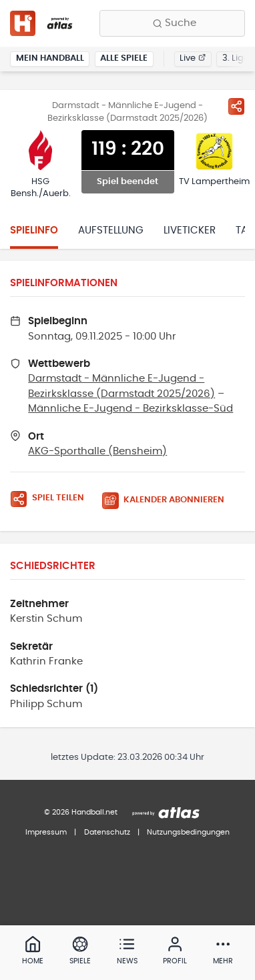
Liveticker (190, 230)
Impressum (46, 832)
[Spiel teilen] (236, 106)
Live (193, 58)
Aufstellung (111, 230)
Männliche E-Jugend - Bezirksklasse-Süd (131, 409)
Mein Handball (50, 58)
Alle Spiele (124, 58)
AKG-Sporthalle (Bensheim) (97, 451)
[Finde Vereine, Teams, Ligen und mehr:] (172, 23)
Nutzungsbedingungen (188, 832)
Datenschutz (107, 832)
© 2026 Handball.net (81, 812)
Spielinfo (34, 230)
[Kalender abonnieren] (168, 501)
